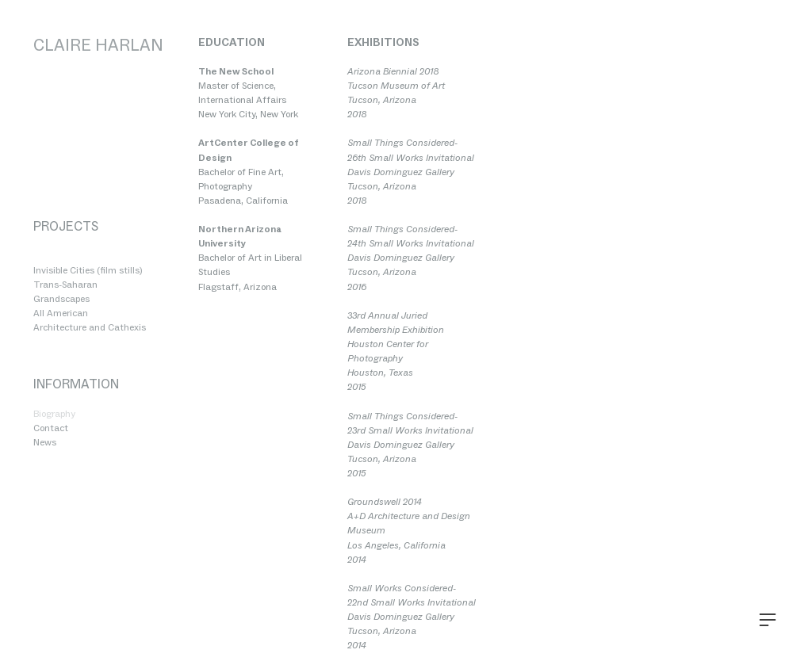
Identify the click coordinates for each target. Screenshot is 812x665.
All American (61, 313)
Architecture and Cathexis (90, 327)
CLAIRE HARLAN (98, 45)
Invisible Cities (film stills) (88, 270)
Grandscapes (61, 299)
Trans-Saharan (65, 285)
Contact (51, 428)
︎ (768, 620)
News (45, 442)
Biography (54, 414)
